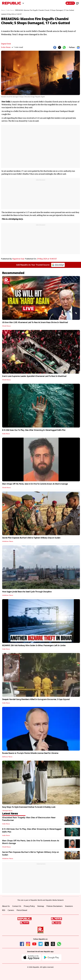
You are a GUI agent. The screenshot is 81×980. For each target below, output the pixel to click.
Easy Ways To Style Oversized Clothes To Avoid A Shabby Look (29, 807)
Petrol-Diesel (22, 910)
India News (6, 47)
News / (3, 10)
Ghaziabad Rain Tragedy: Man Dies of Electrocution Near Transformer (29, 819)
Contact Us (17, 906)
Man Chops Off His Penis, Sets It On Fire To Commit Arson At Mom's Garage (35, 484)
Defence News (7, 757)
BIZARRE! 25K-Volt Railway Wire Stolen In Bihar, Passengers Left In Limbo (34, 645)
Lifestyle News (7, 811)
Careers (11, 910)
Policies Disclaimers (55, 906)
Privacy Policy (29, 906)
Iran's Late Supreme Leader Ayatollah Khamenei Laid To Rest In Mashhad (34, 376)
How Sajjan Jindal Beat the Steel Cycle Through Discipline (27, 592)
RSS (4, 910)
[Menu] (77, 3)
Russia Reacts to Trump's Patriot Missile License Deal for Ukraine (30, 753)
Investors (69, 906)
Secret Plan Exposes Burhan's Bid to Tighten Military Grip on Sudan (31, 538)
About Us (6, 906)
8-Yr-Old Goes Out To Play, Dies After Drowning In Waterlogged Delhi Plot (34, 430)
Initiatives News (8, 541)
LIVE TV (70, 3)
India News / (11, 10)
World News (6, 326)
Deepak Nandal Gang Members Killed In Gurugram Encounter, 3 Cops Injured (36, 699)
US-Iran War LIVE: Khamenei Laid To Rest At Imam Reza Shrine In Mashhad (35, 322)
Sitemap (41, 906)
